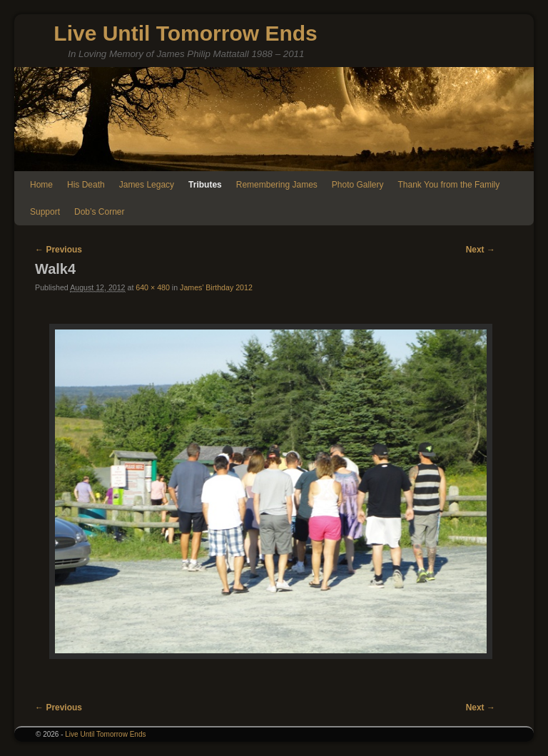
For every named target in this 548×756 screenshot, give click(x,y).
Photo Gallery (358, 185)
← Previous (59, 250)
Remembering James (277, 185)
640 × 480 (153, 287)
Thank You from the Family (449, 185)
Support (45, 212)
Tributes (205, 185)
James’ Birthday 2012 (216, 287)
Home (41, 185)
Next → (481, 250)
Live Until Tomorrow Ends (185, 33)
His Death (86, 185)
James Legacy (147, 185)
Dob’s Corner (99, 212)
